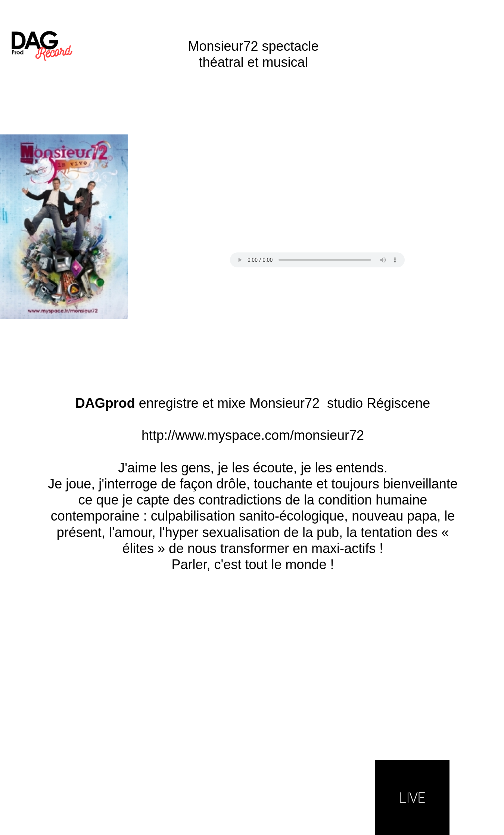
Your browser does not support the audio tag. (317, 260)
